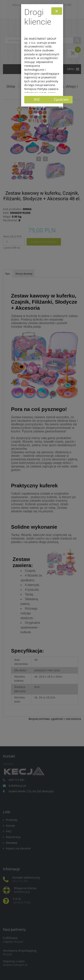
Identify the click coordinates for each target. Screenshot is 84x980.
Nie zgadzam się (37, 101)
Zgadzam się (61, 101)
